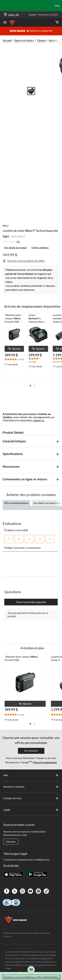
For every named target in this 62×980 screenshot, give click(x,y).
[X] (15, 891)
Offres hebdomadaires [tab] (16, 503)
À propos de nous (31, 798)
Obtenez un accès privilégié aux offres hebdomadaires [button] (31, 977)
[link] (12, 242)
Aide (31, 775)
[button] (14, 349)
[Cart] (57, 22)
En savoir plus (11, 865)
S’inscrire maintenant (45, 762)
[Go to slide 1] (31, 91)
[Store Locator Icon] (5, 15)
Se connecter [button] (31, 751)
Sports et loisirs (24, 40)
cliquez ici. (39, 420)
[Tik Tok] (46, 891)
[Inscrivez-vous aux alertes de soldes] (24, 261)
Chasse (41, 40)
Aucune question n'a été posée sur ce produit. (28, 614)
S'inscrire (11, 842)
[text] (14, 359)
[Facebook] (7, 891)
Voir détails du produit (15, 248)
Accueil (7, 40)
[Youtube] (30, 891)
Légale (31, 810)
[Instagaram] (22, 891)
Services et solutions (31, 787)
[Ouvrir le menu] (5, 23)
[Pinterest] (38, 891)
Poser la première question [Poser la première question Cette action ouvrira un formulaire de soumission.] (31, 602)
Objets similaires (40, 248)
